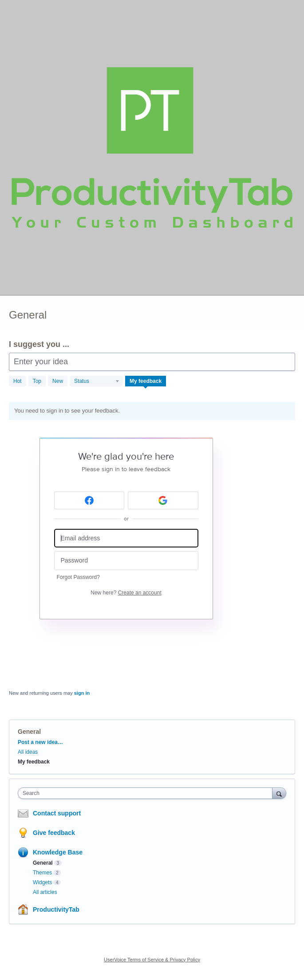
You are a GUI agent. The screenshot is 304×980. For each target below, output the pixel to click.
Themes (42, 873)
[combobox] (147, 793)
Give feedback (54, 833)
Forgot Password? (78, 577)
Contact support (57, 813)
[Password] (126, 561)
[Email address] (126, 538)
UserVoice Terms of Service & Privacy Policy (152, 960)
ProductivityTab (56, 909)
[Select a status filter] (97, 382)
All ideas (28, 752)
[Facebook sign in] (89, 500)
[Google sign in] (163, 500)
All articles (45, 892)
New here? (126, 593)
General (43, 863)
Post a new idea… (40, 742)
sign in (82, 693)
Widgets (42, 882)
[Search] (279, 793)
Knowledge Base (58, 852)
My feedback (146, 381)
